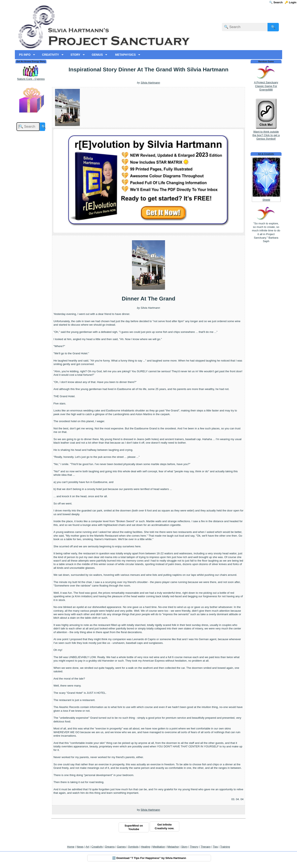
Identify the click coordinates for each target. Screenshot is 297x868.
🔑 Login (291, 2)
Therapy (206, 847)
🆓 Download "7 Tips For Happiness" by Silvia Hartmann (149, 858)
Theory (194, 847)
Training (225, 847)
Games (121, 847)
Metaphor (173, 847)
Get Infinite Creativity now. (164, 826)
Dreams (110, 847)
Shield (266, 200)
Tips (215, 847)
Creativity (97, 847)
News (80, 847)
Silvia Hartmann (150, 83)
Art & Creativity (266, 154)
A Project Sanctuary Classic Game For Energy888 (266, 86)
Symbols (133, 847)
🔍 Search (276, 2)
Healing (146, 847)
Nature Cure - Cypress (31, 79)
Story (184, 847)
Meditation (159, 847)
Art (87, 847)
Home (71, 847)
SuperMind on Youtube (134, 827)
